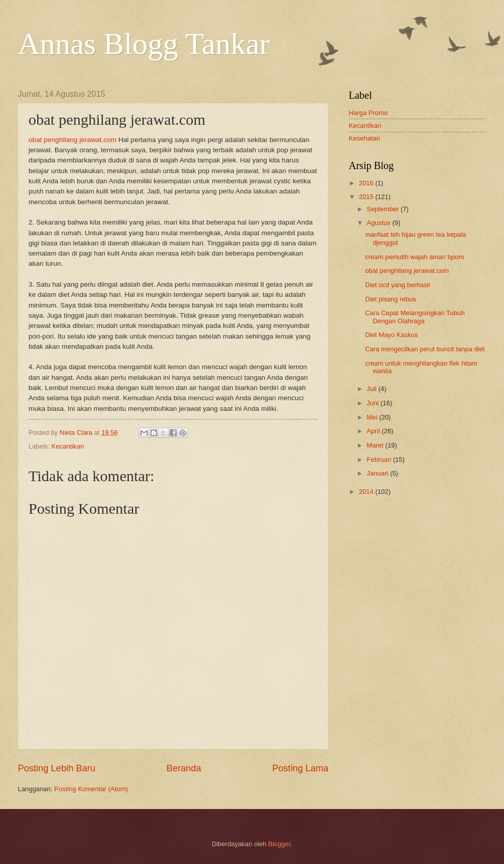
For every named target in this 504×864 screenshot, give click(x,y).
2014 (367, 492)
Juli (372, 389)
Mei (373, 417)
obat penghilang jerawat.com (73, 140)
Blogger (279, 844)
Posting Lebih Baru (57, 768)
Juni (373, 403)
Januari (378, 473)
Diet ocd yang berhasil (397, 285)
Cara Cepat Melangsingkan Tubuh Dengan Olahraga (415, 317)
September (384, 209)
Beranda (184, 768)
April (374, 431)
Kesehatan (365, 138)
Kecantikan (68, 446)
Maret (376, 445)
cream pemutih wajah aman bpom (414, 257)
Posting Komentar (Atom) (91, 789)
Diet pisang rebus (390, 299)
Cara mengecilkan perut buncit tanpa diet (425, 349)
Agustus (379, 223)
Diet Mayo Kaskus (391, 335)
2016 (367, 183)
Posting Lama (300, 768)
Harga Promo (368, 113)
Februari (380, 459)
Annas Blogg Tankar (144, 44)
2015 (367, 197)
